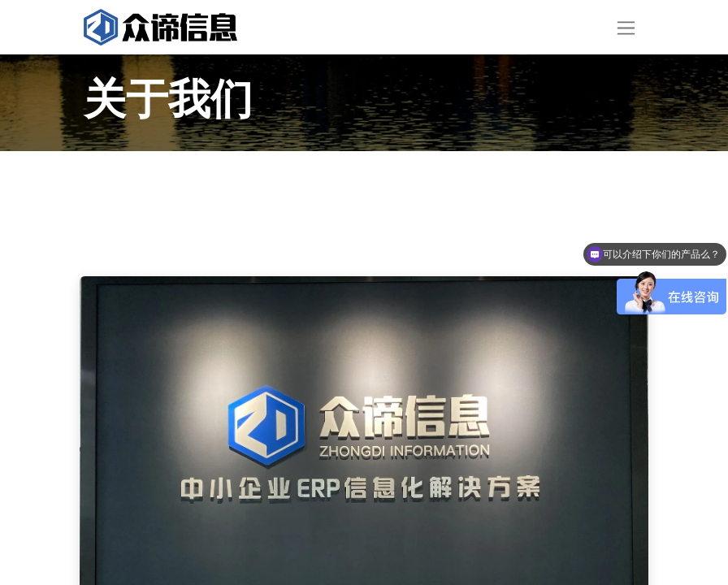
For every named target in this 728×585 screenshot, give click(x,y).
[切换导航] (626, 27)
